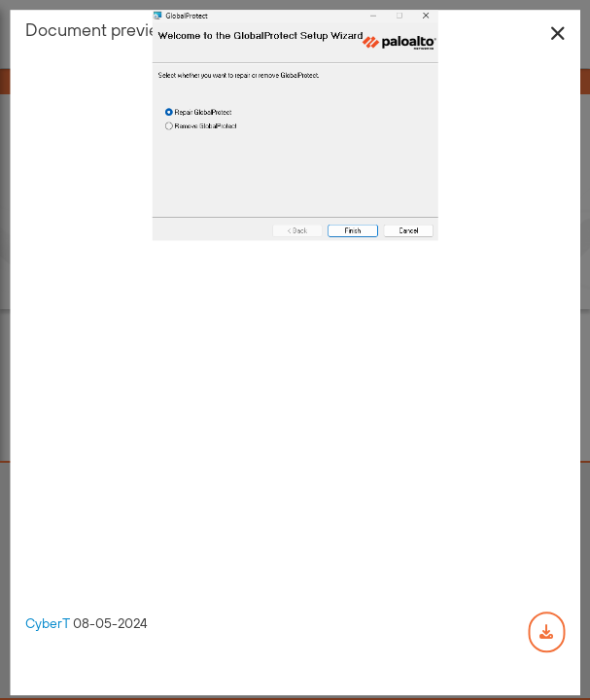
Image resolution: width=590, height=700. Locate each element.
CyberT (48, 624)
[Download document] (546, 633)
